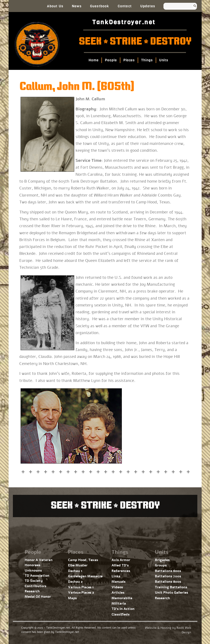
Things (147, 60)
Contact (125, 6)
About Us (55, 6)
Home (94, 60)
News (77, 6)
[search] (176, 6)
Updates (148, 6)
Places (129, 60)
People (111, 60)
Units (164, 60)
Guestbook (100, 6)
